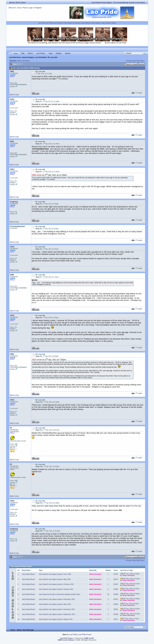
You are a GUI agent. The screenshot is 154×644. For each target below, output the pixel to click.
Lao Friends (41, 53)
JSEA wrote (37, 360)
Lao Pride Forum (15, 57)
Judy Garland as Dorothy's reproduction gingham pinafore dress (59, 594)
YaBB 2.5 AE (89, 638)
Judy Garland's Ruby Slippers (91, 23)
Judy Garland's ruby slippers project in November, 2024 (57, 609)
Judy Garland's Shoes (109, 23)
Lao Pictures (59, 23)
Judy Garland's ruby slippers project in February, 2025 (56, 584)
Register (38, 8)
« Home (12, 630)
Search (30, 53)
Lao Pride (42, 23)
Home (16, 53)
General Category (28, 57)
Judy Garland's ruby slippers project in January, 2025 (56, 589)
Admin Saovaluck (23, 61)
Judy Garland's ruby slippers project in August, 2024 (56, 619)
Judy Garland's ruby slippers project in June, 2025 (55, 574)
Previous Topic (131, 61)
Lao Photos (50, 23)
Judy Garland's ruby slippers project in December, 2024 (57, 599)
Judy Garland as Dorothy (72, 23)
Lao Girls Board (41, 57)
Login (30, 8)
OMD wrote (37, 175)
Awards (68, 53)
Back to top (14, 95)
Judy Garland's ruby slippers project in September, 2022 (57, 614)
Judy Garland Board (28, 574)
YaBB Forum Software (66, 640)
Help (23, 53)
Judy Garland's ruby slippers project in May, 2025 (55, 579)
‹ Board (19, 630)
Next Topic (140, 61)
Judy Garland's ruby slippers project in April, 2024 (55, 604)
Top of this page (28, 630)
